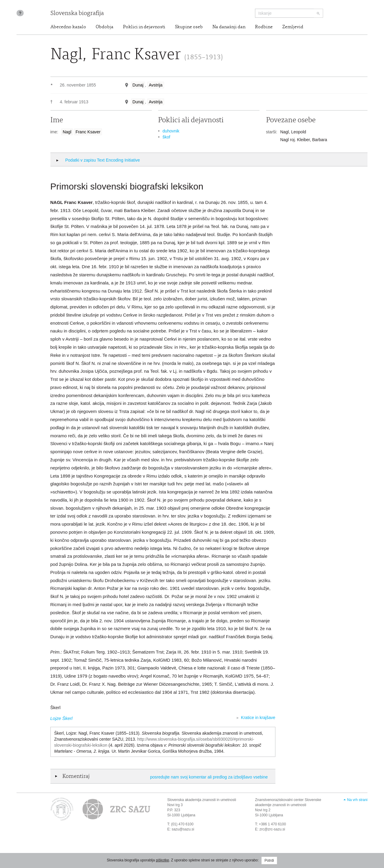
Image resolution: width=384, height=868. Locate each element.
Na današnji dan (229, 27)
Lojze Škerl (61, 718)
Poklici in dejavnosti (144, 27)
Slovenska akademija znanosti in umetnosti (202, 800)
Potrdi (269, 860)
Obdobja (105, 27)
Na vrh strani (357, 800)
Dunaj (138, 85)
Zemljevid (293, 27)
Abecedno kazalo (68, 27)
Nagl (67, 132)
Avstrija (156, 85)
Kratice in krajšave (258, 718)
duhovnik (171, 131)
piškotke (162, 860)
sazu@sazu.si (183, 829)
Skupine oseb (189, 27)
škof (166, 137)
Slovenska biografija (77, 14)
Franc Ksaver (88, 132)
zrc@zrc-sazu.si (272, 829)
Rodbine (264, 27)
